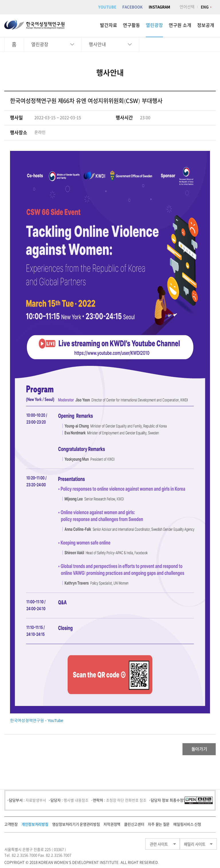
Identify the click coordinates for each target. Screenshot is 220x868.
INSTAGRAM (159, 7)
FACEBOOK (132, 7)
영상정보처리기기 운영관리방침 (76, 827)
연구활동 (131, 25)
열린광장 (154, 25)
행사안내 (97, 44)
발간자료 (109, 25)
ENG (205, 7)
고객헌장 (11, 827)
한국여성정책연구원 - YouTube (37, 721)
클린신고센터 (134, 827)
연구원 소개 (180, 25)
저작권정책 (112, 827)
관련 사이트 (129, 846)
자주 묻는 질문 (159, 827)
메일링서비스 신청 (187, 827)
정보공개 (206, 25)
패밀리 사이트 (183, 846)
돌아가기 (193, 750)
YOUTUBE (107, 7)
